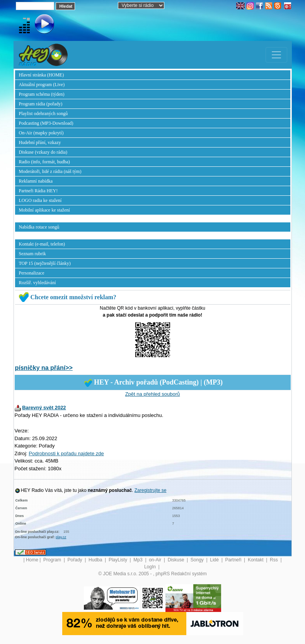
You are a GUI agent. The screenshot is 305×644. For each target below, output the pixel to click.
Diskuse (177, 560)
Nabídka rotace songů (39, 227)
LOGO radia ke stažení (40, 200)
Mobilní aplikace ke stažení (44, 210)
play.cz (61, 537)
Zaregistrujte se (151, 490)
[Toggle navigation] (276, 55)
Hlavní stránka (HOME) (42, 75)
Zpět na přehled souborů (153, 394)
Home (32, 560)
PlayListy (118, 560)
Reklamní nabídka (36, 181)
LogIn (151, 567)
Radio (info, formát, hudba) (44, 162)
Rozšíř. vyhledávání (37, 283)
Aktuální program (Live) (42, 85)
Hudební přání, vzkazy (40, 142)
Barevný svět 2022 (44, 408)
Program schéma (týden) (42, 94)
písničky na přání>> (44, 368)
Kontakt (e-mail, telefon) (42, 244)
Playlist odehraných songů (43, 114)
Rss (274, 560)
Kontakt (256, 560)
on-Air (156, 560)
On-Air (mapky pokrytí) (41, 133)
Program (53, 560)
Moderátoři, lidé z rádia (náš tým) (50, 171)
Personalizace (32, 273)
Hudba (96, 560)
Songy (198, 560)
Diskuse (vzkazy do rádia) (43, 152)
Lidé (215, 560)
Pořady (76, 560)
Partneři (234, 560)
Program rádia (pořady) (41, 104)
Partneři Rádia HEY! (38, 191)
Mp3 (139, 560)
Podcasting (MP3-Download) (46, 123)
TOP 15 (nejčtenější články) (45, 263)
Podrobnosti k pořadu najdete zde (66, 453)
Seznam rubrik (32, 254)
